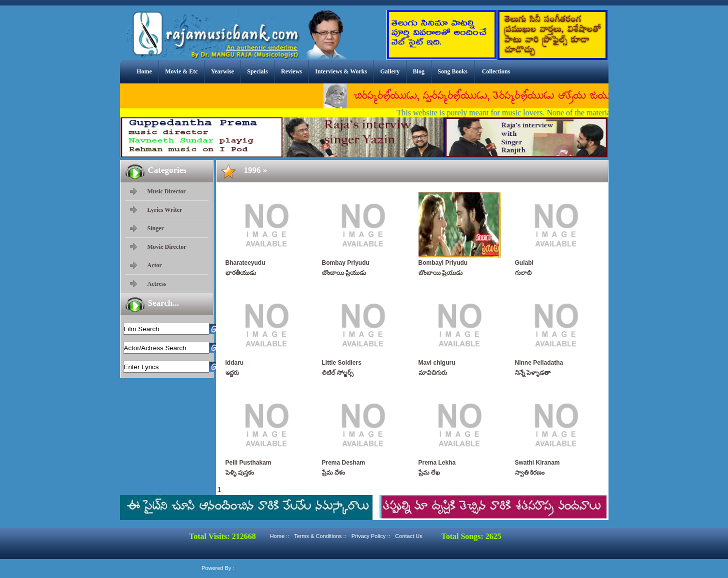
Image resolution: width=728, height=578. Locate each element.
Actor (155, 265)
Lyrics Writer (165, 210)
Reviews (291, 71)
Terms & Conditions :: (320, 536)
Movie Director (167, 247)
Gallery (390, 71)
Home (144, 71)
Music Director (167, 191)
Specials (257, 71)
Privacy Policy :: (371, 536)
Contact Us (408, 536)
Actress (157, 284)
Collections (496, 71)
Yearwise (222, 71)
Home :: (280, 536)
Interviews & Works (341, 71)
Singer (156, 228)
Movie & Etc (181, 71)
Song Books (452, 71)
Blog (419, 71)
